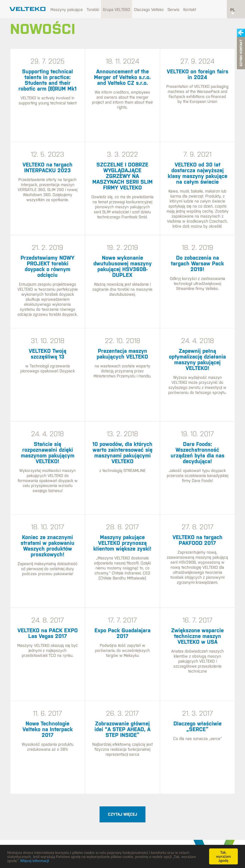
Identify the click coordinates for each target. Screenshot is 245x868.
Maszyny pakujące (67, 10)
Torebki (93, 10)
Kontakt (190, 10)
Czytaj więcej (122, 814)
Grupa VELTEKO (117, 10)
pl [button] (233, 11)
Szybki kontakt (241, 53)
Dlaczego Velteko (149, 10)
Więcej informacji (34, 861)
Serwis (173, 10)
